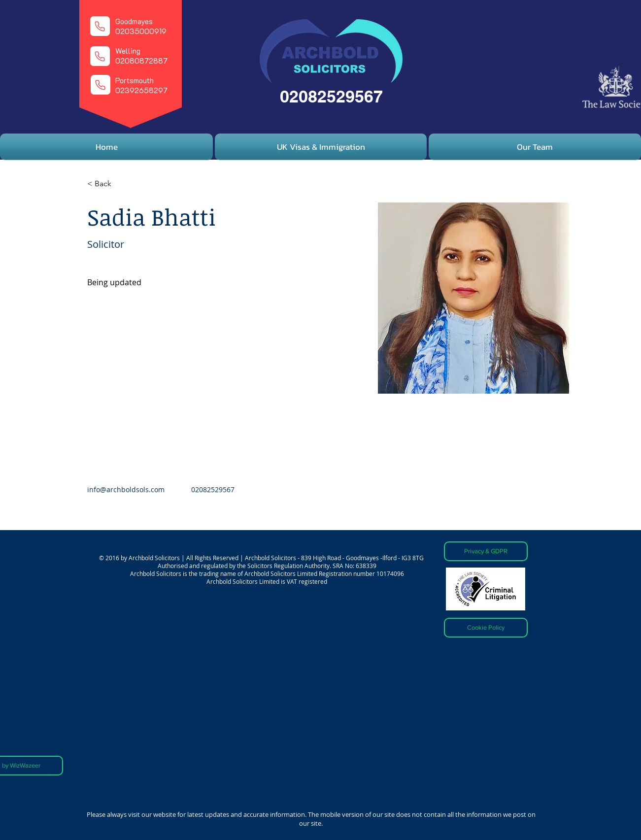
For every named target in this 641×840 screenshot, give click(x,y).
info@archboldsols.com (126, 489)
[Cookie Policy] (486, 628)
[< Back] (107, 184)
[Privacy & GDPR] (486, 551)
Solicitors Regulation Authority (288, 566)
